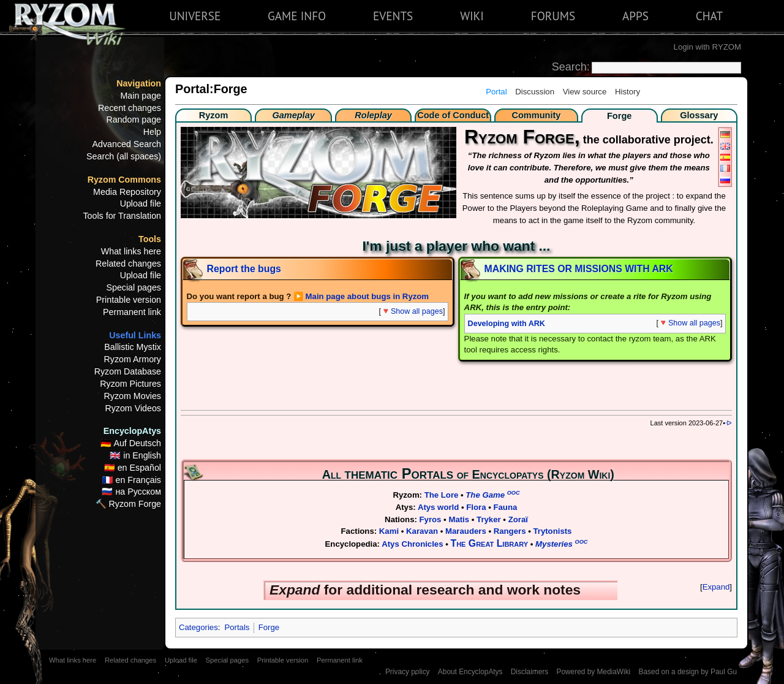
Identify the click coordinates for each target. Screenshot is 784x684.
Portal (496, 92)
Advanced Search (127, 144)
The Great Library (490, 543)
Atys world (438, 507)
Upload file (141, 203)
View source (585, 92)
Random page (134, 120)
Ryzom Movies (133, 396)
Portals (237, 627)
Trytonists (552, 531)
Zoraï (518, 519)
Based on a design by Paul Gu (688, 672)
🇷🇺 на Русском (131, 492)
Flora (476, 507)
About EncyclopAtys (470, 672)
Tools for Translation (122, 216)
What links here (131, 251)
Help (152, 132)
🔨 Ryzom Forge (128, 504)
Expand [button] (716, 587)
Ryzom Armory (133, 359)
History (628, 92)
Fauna (505, 507)
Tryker (489, 519)
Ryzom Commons (124, 180)
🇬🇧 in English (135, 455)
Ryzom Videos (133, 408)
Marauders (466, 531)
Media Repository (127, 192)
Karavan (422, 531)
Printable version (129, 300)
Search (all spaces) (124, 156)
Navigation (139, 83)
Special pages (134, 287)
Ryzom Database (128, 371)
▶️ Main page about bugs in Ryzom (361, 296)
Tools (150, 239)
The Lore (442, 495)
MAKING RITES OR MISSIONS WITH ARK (579, 269)
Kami (389, 531)
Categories (198, 627)
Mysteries (561, 544)
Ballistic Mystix (133, 347)
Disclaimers (530, 672)
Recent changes (130, 108)
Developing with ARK (507, 324)
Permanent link (132, 312)
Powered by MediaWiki (593, 672)
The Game (492, 495)
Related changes (128, 264)
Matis (459, 519)
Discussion (535, 92)
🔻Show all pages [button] (412, 311)
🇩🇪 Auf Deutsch (131, 443)
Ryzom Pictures (130, 384)
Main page (141, 96)
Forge (269, 627)
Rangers (510, 531)
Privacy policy (408, 672)
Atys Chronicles (412, 544)
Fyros (431, 519)
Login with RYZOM (707, 47)
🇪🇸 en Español (133, 468)
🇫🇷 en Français (132, 480)
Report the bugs (244, 269)
